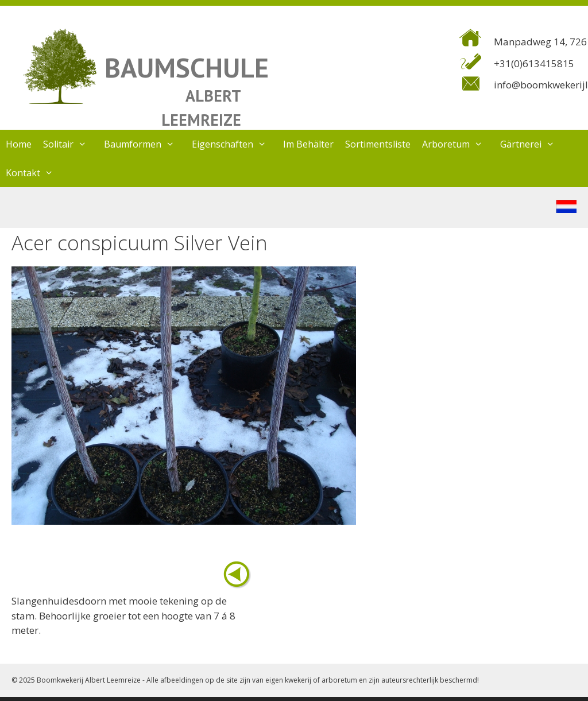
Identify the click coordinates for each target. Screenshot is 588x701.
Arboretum (458, 144)
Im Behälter (308, 144)
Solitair (71, 144)
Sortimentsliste (378, 144)
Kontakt (35, 173)
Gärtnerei (533, 144)
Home (19, 144)
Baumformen (145, 144)
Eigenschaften (235, 144)
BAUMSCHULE (187, 67)
